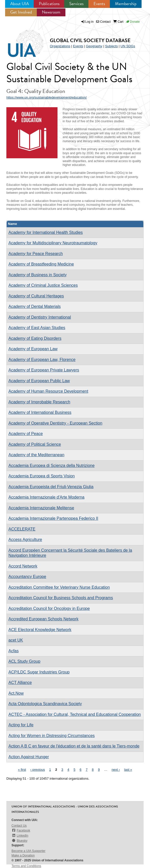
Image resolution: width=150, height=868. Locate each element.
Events (99, 4)
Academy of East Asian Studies (37, 328)
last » (128, 770)
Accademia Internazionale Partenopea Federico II (53, 518)
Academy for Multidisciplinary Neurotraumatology (53, 243)
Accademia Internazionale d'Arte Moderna (46, 497)
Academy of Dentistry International (40, 317)
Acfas (14, 651)
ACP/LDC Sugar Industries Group (39, 672)
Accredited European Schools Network (43, 619)
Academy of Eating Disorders (35, 338)
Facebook (21, 830)
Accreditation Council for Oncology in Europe (49, 608)
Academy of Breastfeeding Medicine (41, 264)
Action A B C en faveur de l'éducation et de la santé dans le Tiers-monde (74, 746)
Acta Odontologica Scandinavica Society (45, 704)
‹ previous (38, 770)
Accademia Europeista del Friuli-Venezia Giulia (51, 487)
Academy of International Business (40, 412)
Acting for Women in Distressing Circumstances (52, 736)
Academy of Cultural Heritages (36, 296)
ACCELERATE (22, 529)
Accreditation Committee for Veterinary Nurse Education (59, 587)
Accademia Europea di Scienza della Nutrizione (51, 466)
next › (116, 770)
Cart (118, 22)
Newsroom (51, 12)
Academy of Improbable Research (39, 402)
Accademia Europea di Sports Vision (42, 476)
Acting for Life (21, 725)
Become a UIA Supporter (28, 851)
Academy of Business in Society (38, 275)
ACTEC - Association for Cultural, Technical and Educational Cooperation (75, 714)
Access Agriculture (25, 540)
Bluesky (19, 841)
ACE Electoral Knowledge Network (40, 630)
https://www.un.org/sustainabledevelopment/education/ (47, 97)
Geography (94, 46)
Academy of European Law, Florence (42, 360)
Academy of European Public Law (39, 381)
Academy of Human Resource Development (48, 391)
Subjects (111, 46)
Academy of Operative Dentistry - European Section (55, 423)
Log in (90, 22)
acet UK (16, 640)
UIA (26, 44)
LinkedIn (20, 835)
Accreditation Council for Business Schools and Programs (61, 598)
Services (76, 4)
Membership (126, 4)
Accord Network (23, 566)
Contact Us (19, 826)
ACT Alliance (20, 683)
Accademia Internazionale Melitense (41, 508)
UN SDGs (128, 46)
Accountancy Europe (27, 577)
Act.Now (16, 693)
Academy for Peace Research (36, 254)
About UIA (20, 4)
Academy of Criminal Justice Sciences (43, 285)
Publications (49, 4)
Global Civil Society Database (90, 40)
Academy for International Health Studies (46, 232)
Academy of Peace (26, 434)
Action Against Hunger (29, 757)
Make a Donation (23, 855)
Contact (103, 22)
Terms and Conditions (26, 866)
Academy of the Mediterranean (36, 455)
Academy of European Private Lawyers (44, 370)
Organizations (60, 46)
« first (22, 770)
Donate (133, 22)
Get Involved (21, 12)
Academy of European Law (33, 349)
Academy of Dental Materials (35, 306)
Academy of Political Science (35, 444)
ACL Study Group (24, 661)
